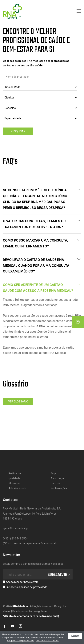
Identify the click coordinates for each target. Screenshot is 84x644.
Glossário (14, 483)
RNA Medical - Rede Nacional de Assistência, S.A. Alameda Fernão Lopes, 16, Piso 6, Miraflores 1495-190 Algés (32, 514)
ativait (7, 611)
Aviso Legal (58, 478)
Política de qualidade (15, 476)
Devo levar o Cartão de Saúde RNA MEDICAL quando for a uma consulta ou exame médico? (42, 266)
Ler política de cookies (47, 641)
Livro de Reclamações (59, 486)
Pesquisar (18, 131)
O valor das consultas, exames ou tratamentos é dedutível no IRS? (42, 224)
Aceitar (75, 636)
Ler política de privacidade (21, 641)
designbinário (41, 611)
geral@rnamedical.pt (16, 528)
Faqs (54, 473)
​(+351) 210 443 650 (15, 539)
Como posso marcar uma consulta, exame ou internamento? (42, 243)
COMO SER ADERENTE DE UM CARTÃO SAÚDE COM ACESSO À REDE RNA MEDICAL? (42, 288)
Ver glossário (18, 402)
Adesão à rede (17, 488)
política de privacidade (34, 587)
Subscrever (59, 575)
